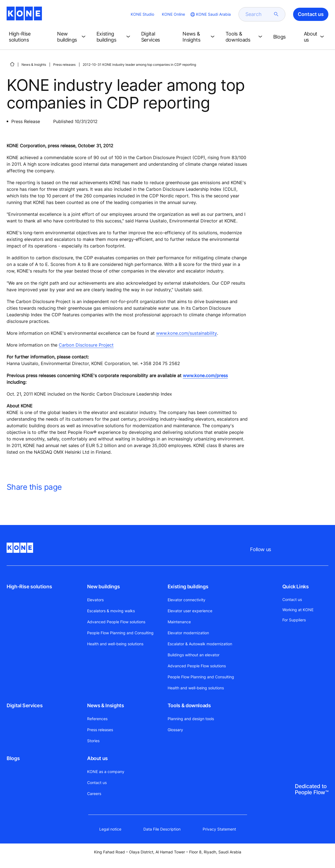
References (97, 719)
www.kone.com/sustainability (187, 333)
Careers (94, 794)
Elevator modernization (188, 633)
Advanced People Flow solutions (116, 622)
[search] (259, 14)
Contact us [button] (311, 14)
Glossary (175, 730)
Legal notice (110, 829)
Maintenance (179, 622)
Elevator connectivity (187, 600)
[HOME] (12, 64)
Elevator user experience (190, 611)
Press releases (64, 65)
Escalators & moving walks (111, 611)
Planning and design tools (191, 719)
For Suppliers (294, 620)
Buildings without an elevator (194, 655)
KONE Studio (142, 14)
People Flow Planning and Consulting (120, 633)
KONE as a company (106, 772)
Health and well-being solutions (115, 644)
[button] (29, 37)
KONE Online (173, 14)
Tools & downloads (189, 705)
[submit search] (276, 14)
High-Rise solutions (29, 587)
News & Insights (34, 65)
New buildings (103, 587)
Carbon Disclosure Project (86, 345)
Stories (93, 741)
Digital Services (25, 705)
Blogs (13, 758)
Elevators (95, 600)
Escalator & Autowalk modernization (200, 644)
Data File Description (162, 829)
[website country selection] (210, 14)
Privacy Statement (219, 829)
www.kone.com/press (205, 376)
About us (97, 758)
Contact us (97, 783)
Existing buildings (188, 587)
